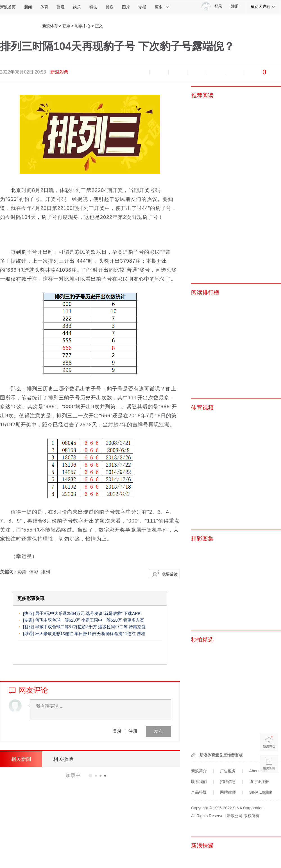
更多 (162, 7)
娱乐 (77, 7)
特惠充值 (137, 627)
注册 (235, 6)
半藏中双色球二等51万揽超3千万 (66, 627)
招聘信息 (228, 782)
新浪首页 (8, 7)
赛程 (141, 634)
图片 (126, 7)
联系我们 (199, 782)
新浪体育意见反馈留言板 (221, 755)
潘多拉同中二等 (113, 627)
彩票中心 (83, 26)
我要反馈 (170, 574)
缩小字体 (140, 72)
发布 (158, 731)
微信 (216, 72)
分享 (234, 72)
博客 (110, 7)
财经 (61, 7)
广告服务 (228, 771)
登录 (117, 731)
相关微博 (63, 759)
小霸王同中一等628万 (102, 620)
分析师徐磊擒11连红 (116, 634)
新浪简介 (199, 771)
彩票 (66, 26)
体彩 (34, 572)
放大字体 (159, 72)
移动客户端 (263, 6)
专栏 (142, 7)
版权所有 (251, 816)
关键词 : (9, 572)
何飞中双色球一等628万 (58, 620)
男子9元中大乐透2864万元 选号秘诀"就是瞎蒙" (79, 613)
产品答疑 (199, 792)
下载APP (132, 613)
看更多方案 (134, 620)
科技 (93, 7)
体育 (44, 7)
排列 (46, 572)
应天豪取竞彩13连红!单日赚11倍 (66, 634)
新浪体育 (50, 26)
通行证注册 (259, 782)
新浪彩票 (59, 72)
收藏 (178, 72)
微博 (197, 72)
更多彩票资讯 (31, 598)
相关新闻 (21, 759)
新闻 (28, 7)
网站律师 (228, 792)
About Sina (259, 771)
